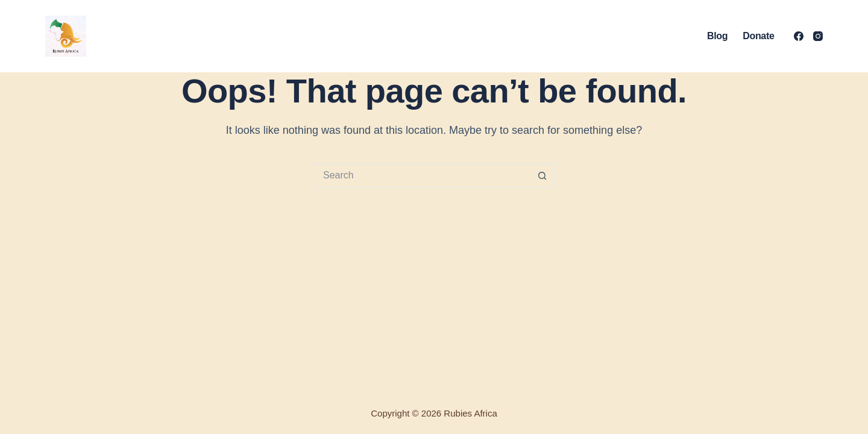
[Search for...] (422, 175)
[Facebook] (799, 36)
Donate (758, 36)
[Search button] (542, 175)
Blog (717, 36)
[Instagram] (818, 36)
